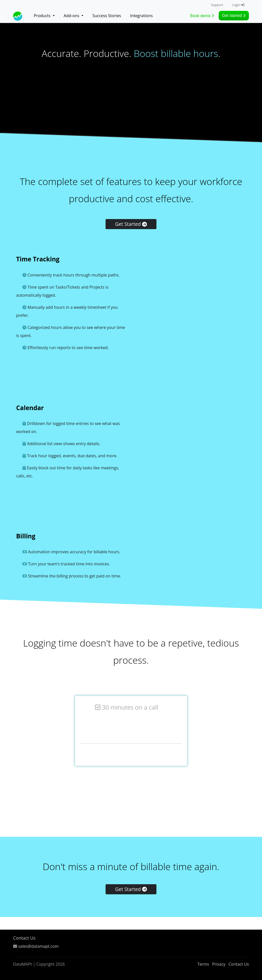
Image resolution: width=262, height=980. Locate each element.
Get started (234, 16)
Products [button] (43, 16)
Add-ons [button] (72, 16)
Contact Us (24, 938)
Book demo (202, 16)
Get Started (131, 224)
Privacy (219, 964)
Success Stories (107, 16)
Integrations (141, 16)
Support (217, 5)
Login (238, 5)
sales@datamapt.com (38, 946)
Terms (203, 964)
